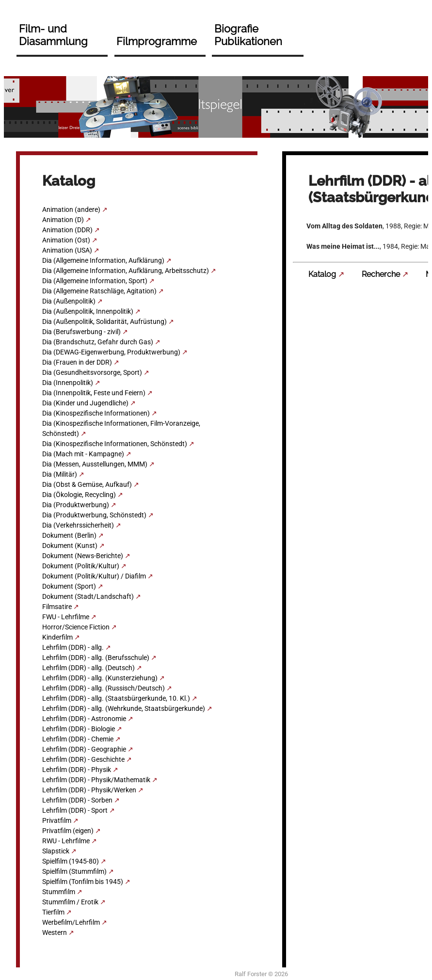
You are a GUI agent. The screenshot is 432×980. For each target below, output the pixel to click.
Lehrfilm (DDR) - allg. (73, 647)
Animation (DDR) (67, 230)
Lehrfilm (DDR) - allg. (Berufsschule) (96, 658)
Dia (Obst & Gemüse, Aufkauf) (87, 484)
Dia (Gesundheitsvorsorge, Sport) (92, 372)
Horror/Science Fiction (76, 627)
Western (55, 932)
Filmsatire (57, 607)
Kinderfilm (57, 637)
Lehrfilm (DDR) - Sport (75, 810)
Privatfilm (57, 820)
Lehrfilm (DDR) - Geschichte (83, 759)
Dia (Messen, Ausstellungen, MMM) (95, 464)
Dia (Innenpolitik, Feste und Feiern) (94, 393)
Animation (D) (63, 220)
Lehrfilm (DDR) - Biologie (79, 729)
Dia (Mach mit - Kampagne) (83, 454)
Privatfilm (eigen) (68, 831)
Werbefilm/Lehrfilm (71, 922)
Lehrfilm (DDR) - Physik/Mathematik (96, 780)
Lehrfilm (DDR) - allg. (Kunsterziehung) (100, 678)
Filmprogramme (157, 41)
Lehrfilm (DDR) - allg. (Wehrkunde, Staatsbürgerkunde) (124, 708)
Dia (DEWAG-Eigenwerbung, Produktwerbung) (111, 352)
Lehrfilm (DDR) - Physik (77, 770)
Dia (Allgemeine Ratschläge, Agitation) (99, 291)
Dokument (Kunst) (70, 546)
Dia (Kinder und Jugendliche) (85, 403)
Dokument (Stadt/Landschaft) (88, 596)
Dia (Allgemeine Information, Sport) (95, 281)
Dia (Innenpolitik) (68, 383)
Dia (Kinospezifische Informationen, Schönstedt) (115, 444)
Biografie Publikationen (248, 35)
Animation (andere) (71, 209)
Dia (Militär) (60, 474)
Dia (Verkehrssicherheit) (78, 525)
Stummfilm (59, 892)
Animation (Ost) (66, 240)
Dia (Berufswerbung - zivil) (81, 332)
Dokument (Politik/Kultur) (81, 566)
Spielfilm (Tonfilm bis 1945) (83, 882)
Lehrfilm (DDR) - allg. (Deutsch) (88, 668)
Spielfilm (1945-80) (71, 861)
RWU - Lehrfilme (66, 841)
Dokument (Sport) (69, 586)
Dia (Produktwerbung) (76, 505)
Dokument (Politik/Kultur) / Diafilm (94, 576)
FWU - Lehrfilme (66, 617)
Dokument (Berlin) (69, 535)
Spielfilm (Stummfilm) (74, 871)
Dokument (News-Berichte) (83, 556)
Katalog (322, 274)
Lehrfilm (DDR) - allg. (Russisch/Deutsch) (104, 688)
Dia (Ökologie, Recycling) (79, 495)
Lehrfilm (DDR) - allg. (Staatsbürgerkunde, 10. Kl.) (116, 698)
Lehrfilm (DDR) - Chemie (78, 739)
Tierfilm (53, 912)
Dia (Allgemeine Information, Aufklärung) (103, 260)
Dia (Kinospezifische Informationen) (96, 413)
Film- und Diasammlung (53, 35)
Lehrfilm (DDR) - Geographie (84, 749)
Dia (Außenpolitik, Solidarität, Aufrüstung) (104, 321)
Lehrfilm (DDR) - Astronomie (84, 719)
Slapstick (56, 851)
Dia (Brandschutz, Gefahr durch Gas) (98, 342)
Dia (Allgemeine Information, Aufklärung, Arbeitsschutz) (126, 271)
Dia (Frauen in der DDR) (77, 362)
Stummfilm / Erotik (70, 902)
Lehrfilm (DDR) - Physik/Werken (89, 790)
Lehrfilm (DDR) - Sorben (77, 800)
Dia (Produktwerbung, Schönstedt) (94, 515)
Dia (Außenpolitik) (69, 301)
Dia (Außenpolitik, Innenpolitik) (88, 311)
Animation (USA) (67, 250)
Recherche (381, 274)
